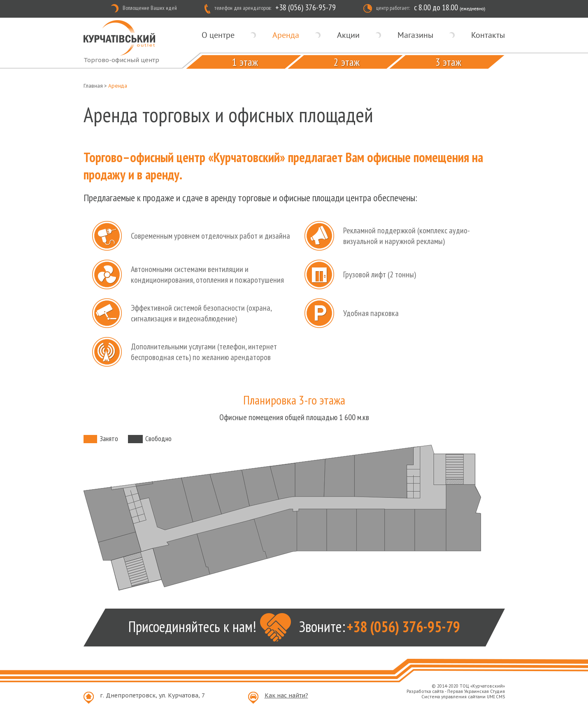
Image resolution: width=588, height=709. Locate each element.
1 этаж (245, 62)
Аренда (286, 35)
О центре (218, 35)
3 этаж (448, 62)
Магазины (415, 35)
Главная (93, 86)
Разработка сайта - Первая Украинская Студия (456, 692)
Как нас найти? (286, 695)
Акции (348, 35)
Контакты (488, 35)
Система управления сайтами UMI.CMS (463, 697)
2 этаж (346, 62)
